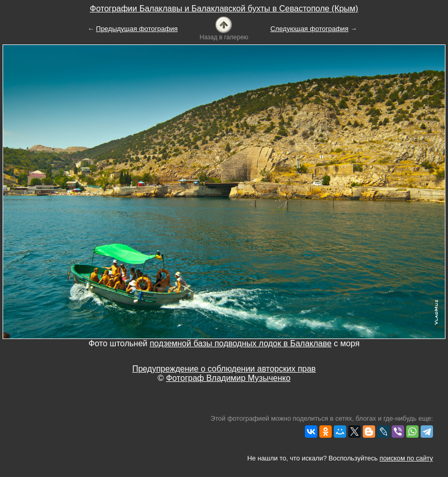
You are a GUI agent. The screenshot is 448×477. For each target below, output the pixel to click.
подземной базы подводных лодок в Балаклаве (241, 343)
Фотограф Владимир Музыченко (228, 378)
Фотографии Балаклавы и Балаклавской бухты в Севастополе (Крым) (224, 9)
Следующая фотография (309, 29)
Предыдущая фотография (137, 29)
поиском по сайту (406, 458)
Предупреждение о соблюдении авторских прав (224, 369)
